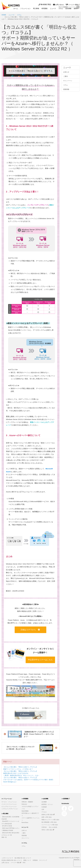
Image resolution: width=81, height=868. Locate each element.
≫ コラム (24, 843)
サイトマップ (43, 860)
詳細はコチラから (30, 630)
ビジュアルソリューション (9, 807)
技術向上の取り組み (48, 815)
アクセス (44, 812)
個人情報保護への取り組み (49, 822)
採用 (76, 8)
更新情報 (66, 89)
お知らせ (66, 72)
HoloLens (24, 804)
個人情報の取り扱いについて (23, 858)
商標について (27, 860)
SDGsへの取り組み (48, 830)
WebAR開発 (25, 811)
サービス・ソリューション (9, 802)
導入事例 (36, 8)
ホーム (16, 8)
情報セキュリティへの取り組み (50, 820)
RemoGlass (25, 822)
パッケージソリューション (9, 804)
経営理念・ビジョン (47, 804)
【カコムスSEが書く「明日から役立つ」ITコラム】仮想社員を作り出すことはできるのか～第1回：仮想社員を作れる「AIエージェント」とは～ (21, 773)
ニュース (53, 8)
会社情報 (68, 8)
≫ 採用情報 (66, 799)
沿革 (43, 809)
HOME (4, 15)
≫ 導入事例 (5, 814)
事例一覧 (4, 837)
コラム (61, 8)
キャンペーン (68, 81)
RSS (24, 863)
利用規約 (35, 860)
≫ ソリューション (7, 799)
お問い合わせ (58, 5)
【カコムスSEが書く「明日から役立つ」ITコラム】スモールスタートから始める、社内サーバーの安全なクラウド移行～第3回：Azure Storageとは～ (29, 780)
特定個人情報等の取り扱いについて (12, 860)
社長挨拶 (44, 807)
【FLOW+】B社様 (7, 826)
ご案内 (65, 76)
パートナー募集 (73, 5)
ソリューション (25, 8)
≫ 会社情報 (45, 799)
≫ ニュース (25, 827)
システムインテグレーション (10, 809)
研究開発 (45, 8)
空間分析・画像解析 (27, 802)
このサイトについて (7, 858)
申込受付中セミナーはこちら (40, 660)
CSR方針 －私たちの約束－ (50, 827)
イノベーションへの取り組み (50, 825)
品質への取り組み (47, 817)
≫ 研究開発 (25, 799)
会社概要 (44, 802)
